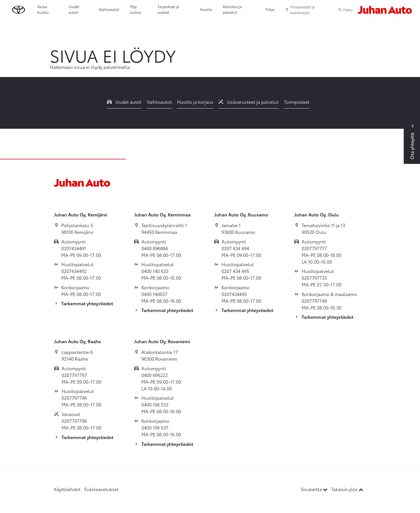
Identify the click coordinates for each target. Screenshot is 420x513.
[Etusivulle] (385, 10)
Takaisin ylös (347, 489)
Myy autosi (136, 9)
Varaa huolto (43, 9)
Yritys (270, 9)
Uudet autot (74, 9)
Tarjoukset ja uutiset (168, 9)
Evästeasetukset (101, 489)
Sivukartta (315, 489)
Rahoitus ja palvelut (232, 9)
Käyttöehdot (67, 489)
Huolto (206, 9)
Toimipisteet (297, 102)
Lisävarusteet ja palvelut (249, 102)
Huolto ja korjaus (195, 102)
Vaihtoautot (109, 9)
